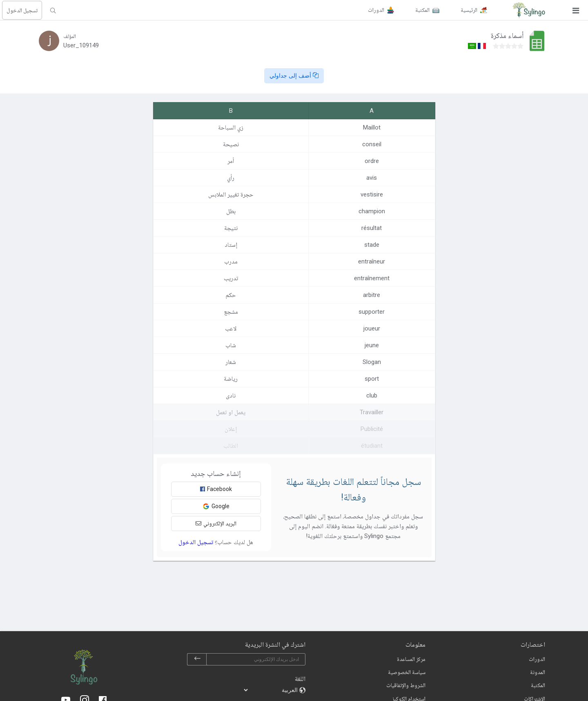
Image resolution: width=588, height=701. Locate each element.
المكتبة (538, 685)
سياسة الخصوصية (407, 672)
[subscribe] (197, 659)
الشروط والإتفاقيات (406, 685)
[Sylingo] (529, 10)
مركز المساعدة (411, 659)
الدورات (537, 659)
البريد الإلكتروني (216, 523)
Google (216, 506)
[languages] (271, 690)
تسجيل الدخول (22, 10)
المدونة (538, 672)
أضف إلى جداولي (294, 76)
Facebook (216, 489)
